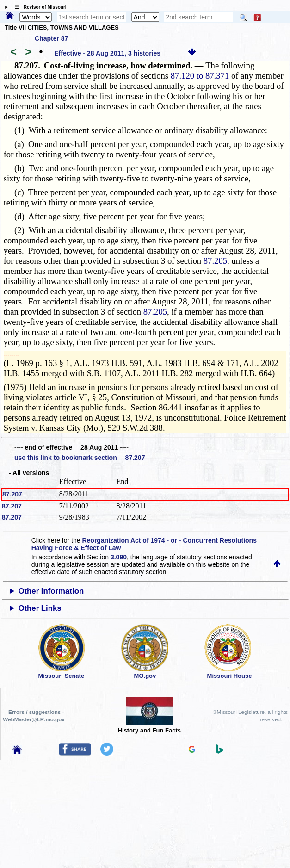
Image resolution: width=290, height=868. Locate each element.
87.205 (215, 261)
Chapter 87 (51, 38)
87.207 (12, 494)
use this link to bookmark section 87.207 (80, 458)
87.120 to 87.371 (200, 76)
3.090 (119, 557)
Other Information (51, 591)
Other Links (40, 608)
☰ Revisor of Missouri (38, 7)
